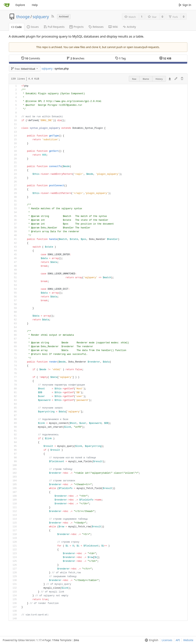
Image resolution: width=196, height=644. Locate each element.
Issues (33, 27)
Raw (134, 79)
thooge (23, 17)
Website (188, 640)
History (159, 79)
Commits (31, 58)
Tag (120, 58)
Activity (129, 27)
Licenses (167, 640)
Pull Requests (54, 27)
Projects (76, 27)
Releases (96, 27)
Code (17, 27)
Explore (20, 5)
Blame (146, 79)
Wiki (113, 27)
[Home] (7, 5)
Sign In (185, 5)
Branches (75, 58)
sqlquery (41, 17)
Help (35, 5)
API (178, 640)
